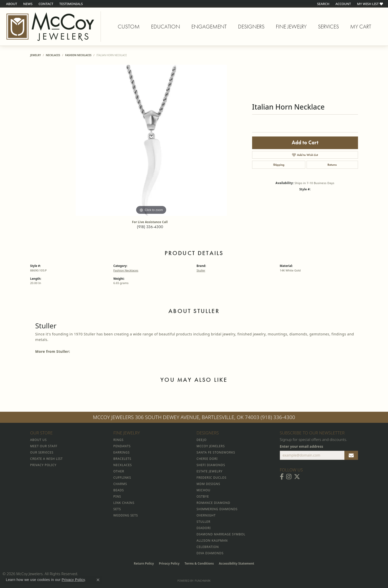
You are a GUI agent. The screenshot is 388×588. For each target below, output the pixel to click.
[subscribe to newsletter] (351, 455)
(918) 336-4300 (150, 227)
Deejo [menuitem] (202, 440)
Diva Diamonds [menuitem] (210, 553)
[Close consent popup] (98, 580)
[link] (11, 4)
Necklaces (53, 55)
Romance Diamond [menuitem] (214, 503)
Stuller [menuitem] (204, 522)
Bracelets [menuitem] (122, 459)
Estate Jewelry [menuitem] (210, 471)
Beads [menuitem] (119, 490)
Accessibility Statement (236, 563)
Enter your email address (302, 446)
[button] (323, 4)
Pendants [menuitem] (122, 446)
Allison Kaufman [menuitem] (212, 541)
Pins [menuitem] (117, 496)
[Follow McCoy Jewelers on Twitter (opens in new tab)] (297, 477)
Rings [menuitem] (118, 440)
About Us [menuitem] (39, 440)
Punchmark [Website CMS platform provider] (203, 581)
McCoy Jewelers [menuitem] (211, 446)
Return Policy (144, 563)
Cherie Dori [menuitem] (207, 459)
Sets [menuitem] (117, 509)
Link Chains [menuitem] (124, 503)
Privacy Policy (169, 563)
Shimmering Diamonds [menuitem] (217, 509)
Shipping (279, 165)
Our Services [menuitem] (42, 452)
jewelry (36, 55)
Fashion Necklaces (78, 55)
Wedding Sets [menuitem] (126, 515)
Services (328, 27)
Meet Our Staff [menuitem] (44, 446)
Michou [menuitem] (204, 490)
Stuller (201, 270)
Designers (251, 27)
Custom (129, 27)
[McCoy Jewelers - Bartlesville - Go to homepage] (50, 27)
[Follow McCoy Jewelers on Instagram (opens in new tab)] (289, 477)
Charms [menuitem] (120, 484)
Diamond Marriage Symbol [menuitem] (221, 534)
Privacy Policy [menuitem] (43, 465)
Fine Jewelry (291, 27)
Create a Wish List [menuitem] (47, 459)
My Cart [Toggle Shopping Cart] (361, 27)
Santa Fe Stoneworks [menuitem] (216, 452)
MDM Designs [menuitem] (208, 484)
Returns (332, 165)
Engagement (209, 27)
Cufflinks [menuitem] (122, 478)
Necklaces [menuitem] (123, 465)
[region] (151, 140)
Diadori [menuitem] (204, 528)
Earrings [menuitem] (122, 452)
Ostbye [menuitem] (203, 496)
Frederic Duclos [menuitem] (212, 478)
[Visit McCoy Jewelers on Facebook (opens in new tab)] (282, 477)
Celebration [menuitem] (208, 547)
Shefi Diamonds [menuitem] (211, 465)
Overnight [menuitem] (206, 515)
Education (166, 27)
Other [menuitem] (119, 471)
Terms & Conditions (199, 563)
